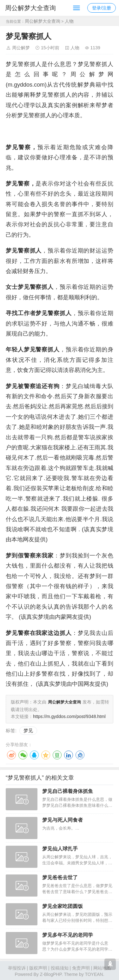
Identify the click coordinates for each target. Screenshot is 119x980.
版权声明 (38, 967)
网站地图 (102, 967)
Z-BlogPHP (51, 974)
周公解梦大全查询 (30, 8)
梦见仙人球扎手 (60, 848)
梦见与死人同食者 (63, 819)
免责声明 (81, 967)
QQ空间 (46, 754)
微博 (11, 754)
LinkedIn (69, 754)
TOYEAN (94, 974)
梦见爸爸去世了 (60, 877)
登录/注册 (102, 8)
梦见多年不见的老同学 (68, 934)
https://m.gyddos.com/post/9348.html (69, 716)
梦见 (28, 730)
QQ (34, 754)
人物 (69, 21)
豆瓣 (57, 754)
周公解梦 (21, 48)
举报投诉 (17, 967)
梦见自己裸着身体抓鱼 (68, 791)
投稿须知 (60, 967)
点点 (80, 754)
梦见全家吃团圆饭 (63, 906)
